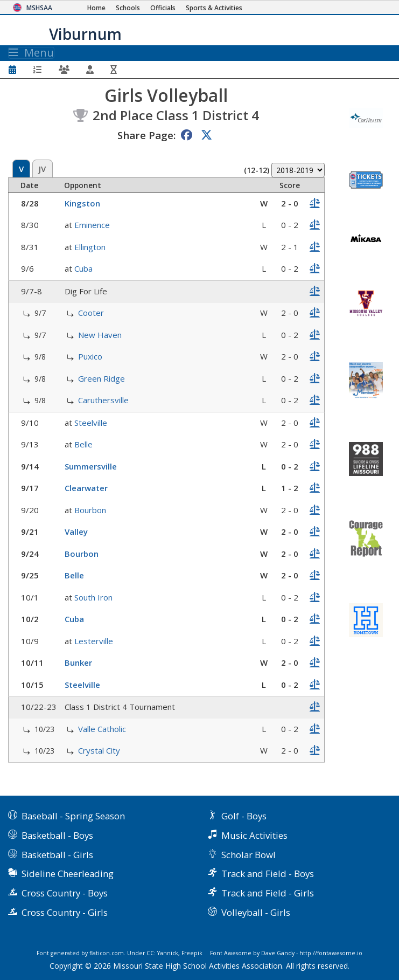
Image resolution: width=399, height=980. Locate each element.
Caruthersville (103, 400)
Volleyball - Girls (256, 912)
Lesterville (94, 641)
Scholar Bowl (248, 855)
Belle (83, 444)
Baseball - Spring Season (73, 816)
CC (150, 953)
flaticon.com (107, 953)
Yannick (168, 953)
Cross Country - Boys (65, 893)
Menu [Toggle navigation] (31, 53)
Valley (76, 532)
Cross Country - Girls (65, 912)
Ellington (90, 247)
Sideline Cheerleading (68, 874)
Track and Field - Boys (268, 874)
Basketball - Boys (57, 835)
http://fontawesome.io (331, 953)
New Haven (100, 335)
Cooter (91, 313)
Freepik (192, 953)
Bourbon (90, 510)
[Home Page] (96, 8)
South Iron (93, 597)
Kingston (82, 203)
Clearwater (86, 488)
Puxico (90, 356)
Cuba (83, 268)
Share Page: (146, 135)
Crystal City (99, 750)
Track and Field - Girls (268, 893)
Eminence (92, 225)
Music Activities (254, 835)
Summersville (91, 466)
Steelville (91, 423)
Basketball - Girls (57, 855)
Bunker (78, 662)
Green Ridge (101, 378)
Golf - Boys (244, 816)
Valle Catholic (102, 729)
